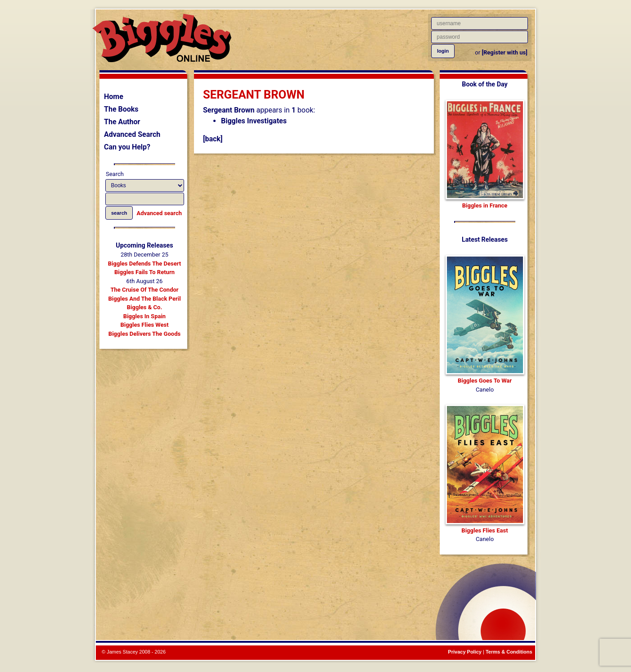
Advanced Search (132, 134)
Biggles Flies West (144, 325)
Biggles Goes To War (485, 381)
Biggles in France (485, 205)
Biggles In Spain (144, 316)
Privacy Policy (465, 652)
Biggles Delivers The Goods (144, 334)
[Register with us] (504, 52)
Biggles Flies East (485, 530)
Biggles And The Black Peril (144, 299)
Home (114, 97)
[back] (213, 139)
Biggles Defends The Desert (144, 264)
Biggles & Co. (144, 307)
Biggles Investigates (254, 121)
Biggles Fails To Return (144, 272)
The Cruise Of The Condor (144, 290)
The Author (122, 122)
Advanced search (159, 213)
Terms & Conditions (509, 652)
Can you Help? (127, 147)
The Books (121, 109)
